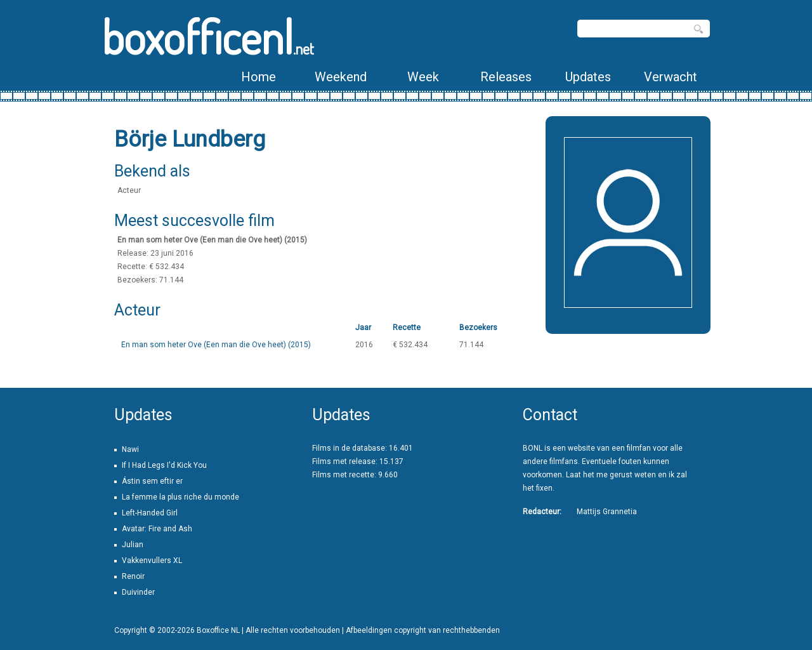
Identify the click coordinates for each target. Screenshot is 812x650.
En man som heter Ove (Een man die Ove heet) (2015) (216, 345)
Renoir (133, 576)
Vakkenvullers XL (152, 560)
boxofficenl (208, 36)
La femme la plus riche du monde (180, 497)
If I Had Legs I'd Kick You (164, 465)
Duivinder (138, 592)
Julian (133, 545)
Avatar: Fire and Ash (157, 529)
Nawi (130, 449)
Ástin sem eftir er (152, 481)
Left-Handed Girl (150, 513)
